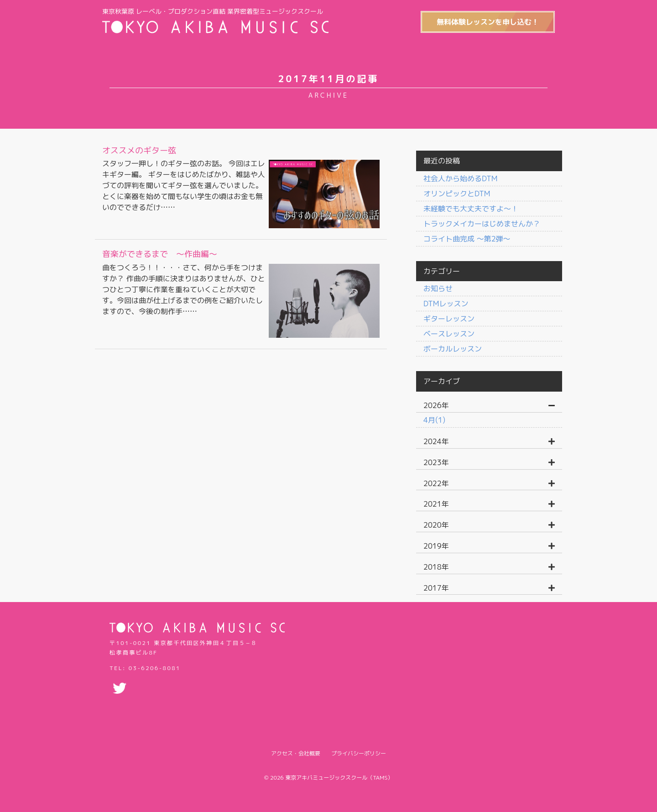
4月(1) (434, 420)
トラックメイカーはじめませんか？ (482, 224)
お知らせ (438, 288)
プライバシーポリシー (359, 753)
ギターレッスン (449, 319)
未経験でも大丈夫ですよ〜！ (471, 209)
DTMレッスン (446, 304)
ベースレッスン (449, 334)
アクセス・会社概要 (296, 753)
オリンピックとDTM (457, 194)
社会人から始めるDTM (460, 178)
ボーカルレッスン (453, 349)
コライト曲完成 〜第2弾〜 (467, 239)
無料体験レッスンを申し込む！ (488, 22)
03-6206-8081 (155, 668)
